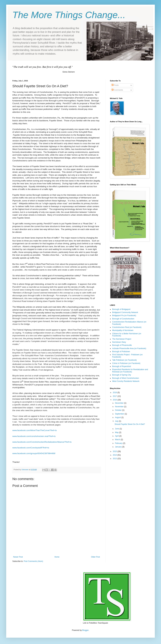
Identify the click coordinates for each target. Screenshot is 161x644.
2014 (115, 455)
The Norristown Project (122, 339)
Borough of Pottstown (121, 352)
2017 (115, 396)
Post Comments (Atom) (33, 561)
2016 (115, 400)
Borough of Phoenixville (122, 345)
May (117, 432)
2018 (115, 393)
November (120, 407)
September (120, 414)
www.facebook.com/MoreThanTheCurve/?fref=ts (35, 430)
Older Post (95, 557)
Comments (117, 90)
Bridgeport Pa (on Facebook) (124, 316)
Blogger (85, 630)
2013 (115, 459)
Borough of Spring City (122, 375)
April (117, 436)
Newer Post (18, 557)
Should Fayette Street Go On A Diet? (130, 424)
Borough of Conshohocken (123, 319)
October (119, 410)
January (119, 447)
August (118, 417)
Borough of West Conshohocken (126, 378)
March (118, 440)
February (119, 443)
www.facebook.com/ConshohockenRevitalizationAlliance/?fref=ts (42, 442)
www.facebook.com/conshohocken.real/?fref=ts (34, 436)
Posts (115, 85)
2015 (115, 451)
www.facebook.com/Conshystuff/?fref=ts (31, 448)
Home (57, 557)
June (117, 429)
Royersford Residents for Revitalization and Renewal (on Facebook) (130, 371)
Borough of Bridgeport (121, 309)
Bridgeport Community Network (125, 312)
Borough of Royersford (122, 366)
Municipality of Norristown (123, 330)
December (120, 403)
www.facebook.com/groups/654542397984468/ (34, 453)
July (117, 421)
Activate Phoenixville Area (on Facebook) (129, 348)
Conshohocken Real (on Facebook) (127, 327)
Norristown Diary (119, 342)
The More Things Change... (69, 15)
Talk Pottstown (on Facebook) (124, 360)
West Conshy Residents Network (126, 381)
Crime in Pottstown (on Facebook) (126, 363)
